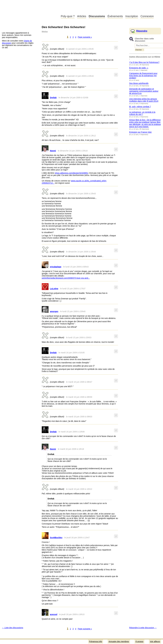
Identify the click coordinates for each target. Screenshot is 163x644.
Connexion (147, 16)
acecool (54, 614)
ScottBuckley (56, 538)
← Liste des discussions (13, 628)
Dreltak (53, 98)
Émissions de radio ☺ (139, 68)
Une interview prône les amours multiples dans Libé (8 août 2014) (144, 100)
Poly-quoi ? (68, 16)
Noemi (53, 151)
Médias (45, 32)
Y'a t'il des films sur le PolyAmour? (144, 62)
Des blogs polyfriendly (139, 83)
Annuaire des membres (119, 641)
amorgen (54, 311)
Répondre (142, 31)
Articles (82, 16)
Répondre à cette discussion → (143, 628)
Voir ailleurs (155, 641)
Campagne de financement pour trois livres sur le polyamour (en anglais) (143, 76)
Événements (115, 16)
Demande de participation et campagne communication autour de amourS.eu (144, 91)
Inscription (132, 16)
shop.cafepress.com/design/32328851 (72, 173)
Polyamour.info (29, 10)
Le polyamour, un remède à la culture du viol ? (142, 113)
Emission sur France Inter (140, 132)
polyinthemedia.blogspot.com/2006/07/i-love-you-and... (66, 278)
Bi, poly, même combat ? (140, 107)
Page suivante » (85, 37)
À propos (139, 641)
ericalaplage (56, 267)
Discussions (97, 16)
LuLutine (54, 289)
